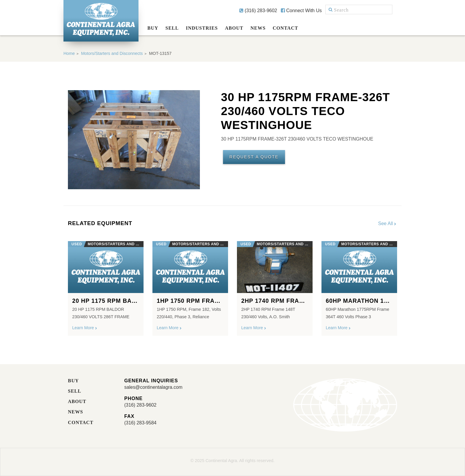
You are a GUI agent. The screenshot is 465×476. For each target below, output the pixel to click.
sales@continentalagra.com (154, 387)
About (234, 28)
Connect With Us (301, 11)
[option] (106, 286)
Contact (286, 28)
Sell (172, 28)
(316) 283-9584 (140, 423)
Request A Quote (254, 157)
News (258, 28)
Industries (202, 28)
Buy (153, 28)
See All (388, 223)
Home (69, 53)
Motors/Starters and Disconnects (112, 53)
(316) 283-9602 (258, 11)
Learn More (85, 328)
